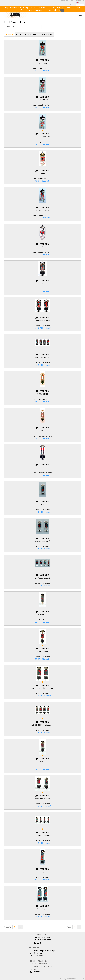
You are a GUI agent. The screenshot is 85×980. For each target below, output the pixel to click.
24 (15, 927)
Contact (35, 972)
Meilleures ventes (37, 956)
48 (20, 927)
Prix (19, 34)
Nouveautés (46, 34)
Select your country (42, 940)
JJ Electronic (24, 22)
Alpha (10, 34)
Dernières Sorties (37, 953)
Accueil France (10, 22)
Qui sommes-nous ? (43, 937)
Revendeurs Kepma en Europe (42, 950)
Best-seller (31, 34)
